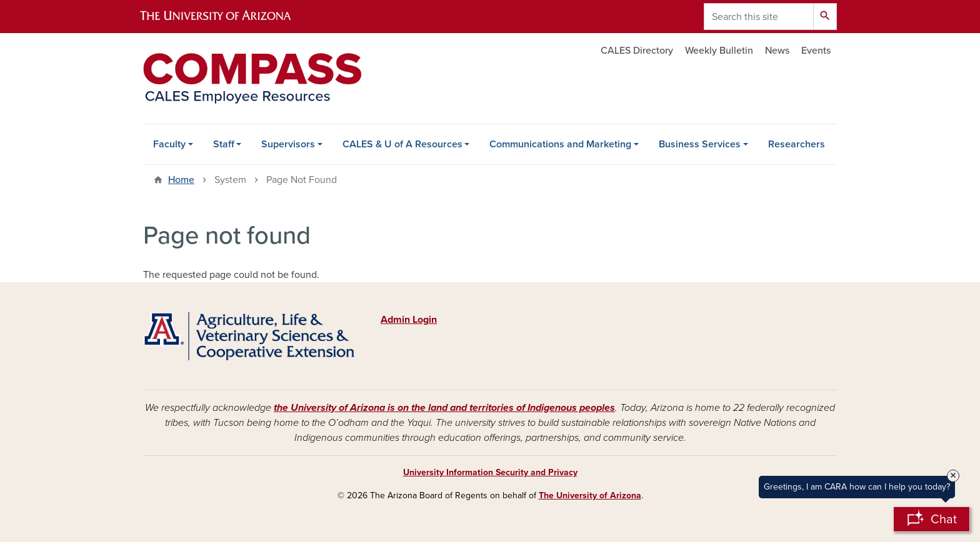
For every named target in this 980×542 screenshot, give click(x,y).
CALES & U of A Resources (402, 144)
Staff (224, 144)
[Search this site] (759, 17)
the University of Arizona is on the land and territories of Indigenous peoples (444, 408)
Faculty (169, 144)
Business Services (700, 144)
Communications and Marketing (560, 144)
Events (816, 51)
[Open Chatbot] (932, 519)
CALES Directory (637, 51)
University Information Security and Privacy (490, 472)
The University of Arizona (590, 495)
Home (181, 180)
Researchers (797, 144)
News (777, 51)
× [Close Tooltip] (953, 476)
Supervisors (288, 144)
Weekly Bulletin (719, 51)
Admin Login (409, 320)
